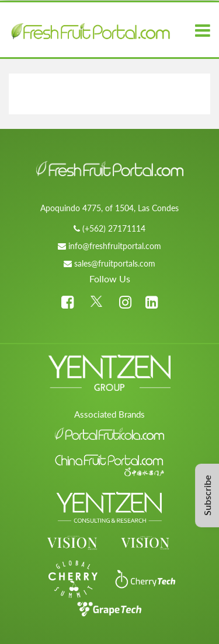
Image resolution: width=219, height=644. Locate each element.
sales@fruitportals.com (115, 263)
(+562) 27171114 (114, 228)
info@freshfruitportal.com (115, 246)
